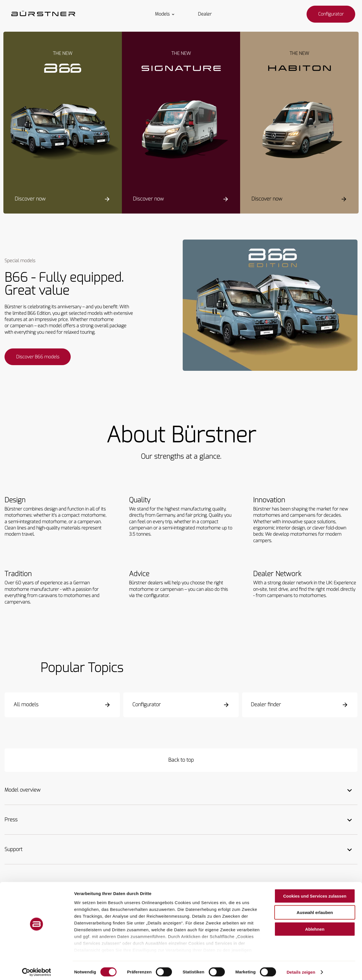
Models (165, 14)
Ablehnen (315, 926)
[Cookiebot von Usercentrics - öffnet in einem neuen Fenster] (37, 969)
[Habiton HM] (299, 131)
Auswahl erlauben (315, 909)
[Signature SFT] (181, 131)
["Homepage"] (43, 14)
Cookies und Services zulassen (315, 893)
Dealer (205, 14)
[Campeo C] (63, 131)
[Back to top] (181, 761)
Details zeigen (301, 969)
